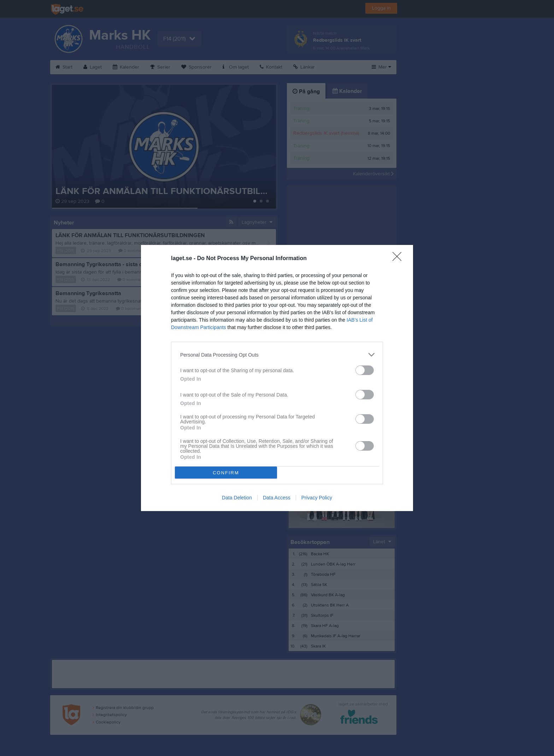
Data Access (277, 498)
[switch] (365, 370)
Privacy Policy (317, 498)
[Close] (399, 259)
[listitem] (277, 355)
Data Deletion (237, 498)
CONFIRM (226, 473)
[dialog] (277, 378)
